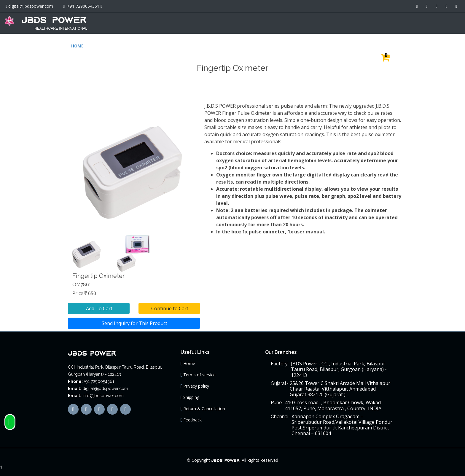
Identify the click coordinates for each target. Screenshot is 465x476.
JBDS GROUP (374, 23)
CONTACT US (442, 23)
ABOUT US (342, 23)
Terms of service (199, 372)
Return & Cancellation (204, 406)
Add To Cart (99, 305)
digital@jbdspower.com (31, 6)
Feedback (192, 417)
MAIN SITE (409, 23)
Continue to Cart (169, 305)
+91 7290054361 (83, 6)
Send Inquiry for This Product (134, 320)
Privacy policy (196, 383)
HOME (316, 23)
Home (189, 361)
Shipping (191, 394)
